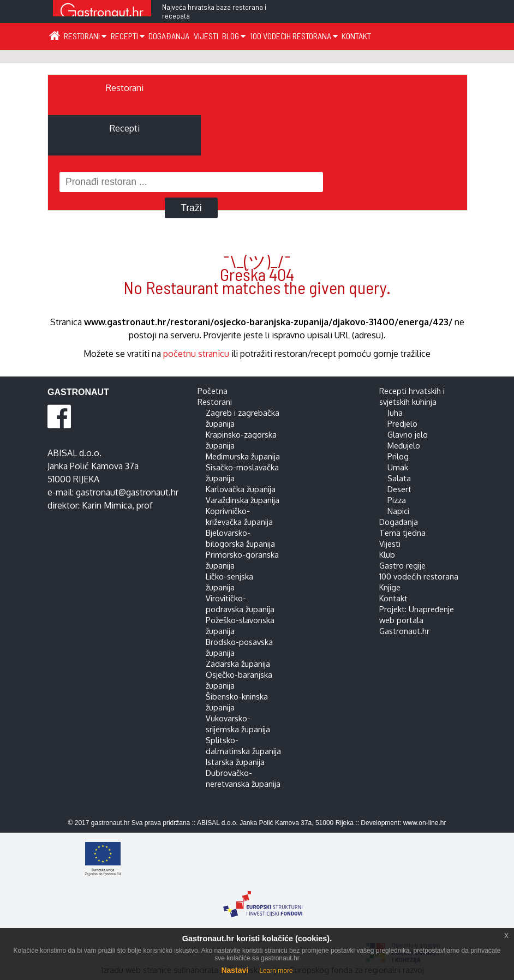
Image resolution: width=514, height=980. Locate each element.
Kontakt (356, 36)
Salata (399, 478)
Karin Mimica (107, 505)
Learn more (276, 971)
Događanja (169, 36)
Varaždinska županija (243, 500)
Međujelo (404, 445)
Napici (398, 511)
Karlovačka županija (241, 489)
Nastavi (235, 970)
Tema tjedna (402, 533)
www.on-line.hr (425, 823)
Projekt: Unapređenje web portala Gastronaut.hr (417, 620)
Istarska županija (235, 762)
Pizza (397, 500)
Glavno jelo (408, 434)
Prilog (398, 456)
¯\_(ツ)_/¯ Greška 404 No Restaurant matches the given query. (257, 274)
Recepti (128, 36)
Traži (191, 208)
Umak (398, 467)
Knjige (390, 587)
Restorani (85, 36)
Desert (399, 489)
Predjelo (402, 423)
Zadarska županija (238, 664)
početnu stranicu (196, 354)
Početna (213, 391)
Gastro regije (402, 565)
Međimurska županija (243, 456)
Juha (395, 413)
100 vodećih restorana (294, 36)
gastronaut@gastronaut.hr (127, 492)
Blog (234, 36)
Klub (387, 554)
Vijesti (206, 36)
